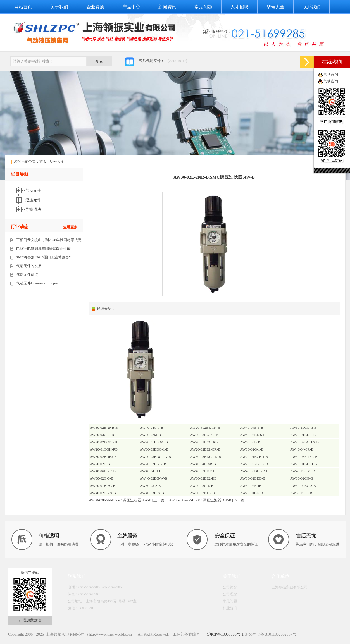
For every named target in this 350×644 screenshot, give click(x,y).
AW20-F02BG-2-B (254, 464)
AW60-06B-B (250, 442)
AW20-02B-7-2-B (153, 464)
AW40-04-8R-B (302, 449)
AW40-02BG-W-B (154, 478)
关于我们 (59, 7)
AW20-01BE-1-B (303, 435)
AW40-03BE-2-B (203, 471)
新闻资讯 (167, 7)
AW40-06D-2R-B (103, 471)
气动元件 (34, 191)
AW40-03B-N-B (152, 493)
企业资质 (95, 7)
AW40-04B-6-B (252, 428)
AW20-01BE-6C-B (154, 442)
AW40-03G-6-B (202, 486)
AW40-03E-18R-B (304, 457)
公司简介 (230, 587)
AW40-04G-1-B (152, 428)
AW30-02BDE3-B (103, 457)
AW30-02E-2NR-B (104, 428)
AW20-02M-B (151, 435)
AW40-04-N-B (151, 471)
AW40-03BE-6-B (253, 435)
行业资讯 (230, 608)
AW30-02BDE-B (253, 478)
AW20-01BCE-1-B (254, 457)
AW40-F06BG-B (303, 471)
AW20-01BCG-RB (204, 442)
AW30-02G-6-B (101, 478)
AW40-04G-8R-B (203, 464)
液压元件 (34, 200)
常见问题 (203, 7)
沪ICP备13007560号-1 (225, 634)
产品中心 (131, 7)
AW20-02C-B (100, 464)
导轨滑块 (34, 210)
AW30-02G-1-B (252, 449)
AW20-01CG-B (251, 493)
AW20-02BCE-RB (103, 442)
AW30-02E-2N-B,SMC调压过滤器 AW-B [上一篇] (127, 500)
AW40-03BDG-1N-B (156, 457)
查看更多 (70, 227)
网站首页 (23, 7)
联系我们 (311, 7)
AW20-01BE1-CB (304, 464)
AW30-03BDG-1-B (154, 449)
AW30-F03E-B (301, 493)
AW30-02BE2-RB (203, 478)
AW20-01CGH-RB (104, 449)
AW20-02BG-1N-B (304, 442)
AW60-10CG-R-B (303, 428)
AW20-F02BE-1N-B (205, 428)
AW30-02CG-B (302, 478)
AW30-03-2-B (150, 486)
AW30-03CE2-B (102, 435)
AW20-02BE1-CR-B (205, 449)
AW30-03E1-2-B (202, 493)
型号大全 (275, 7)
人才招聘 (239, 7)
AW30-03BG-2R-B (204, 435)
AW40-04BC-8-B (303, 486)
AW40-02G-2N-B (103, 493)
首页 (43, 161)
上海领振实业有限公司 (290, 587)
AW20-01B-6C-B (103, 486)
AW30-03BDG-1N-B (206, 457)
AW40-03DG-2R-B (254, 471)
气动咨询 (331, 74)
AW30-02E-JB (251, 486)
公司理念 (230, 594)
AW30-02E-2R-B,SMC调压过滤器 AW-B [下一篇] (207, 500)
